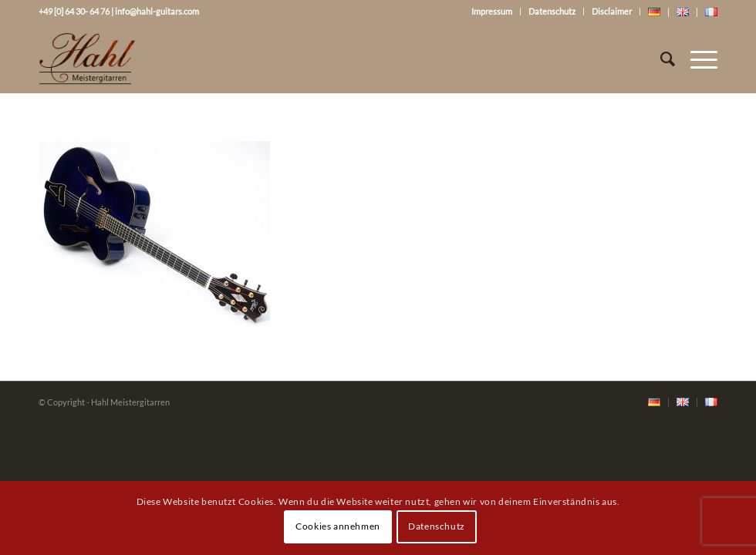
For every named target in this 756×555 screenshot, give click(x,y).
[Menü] (696, 59)
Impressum (492, 11)
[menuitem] (654, 403)
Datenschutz (552, 11)
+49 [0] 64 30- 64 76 (74, 11)
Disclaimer (612, 11)
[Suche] (660, 59)
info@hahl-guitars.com (157, 11)
